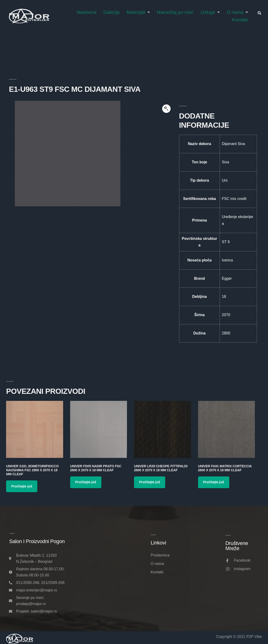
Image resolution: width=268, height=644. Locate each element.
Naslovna (86, 12)
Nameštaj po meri (175, 12)
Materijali (138, 12)
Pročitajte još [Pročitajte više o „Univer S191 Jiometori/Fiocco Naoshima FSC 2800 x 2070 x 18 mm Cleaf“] (22, 486)
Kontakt (240, 20)
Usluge (210, 12)
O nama (237, 12)
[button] (166, 109)
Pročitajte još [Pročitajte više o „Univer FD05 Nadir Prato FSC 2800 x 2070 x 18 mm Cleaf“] (86, 482)
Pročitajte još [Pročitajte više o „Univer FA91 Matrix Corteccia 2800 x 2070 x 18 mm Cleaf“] (214, 482)
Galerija (111, 12)
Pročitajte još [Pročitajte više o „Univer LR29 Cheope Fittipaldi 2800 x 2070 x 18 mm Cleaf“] (150, 482)
